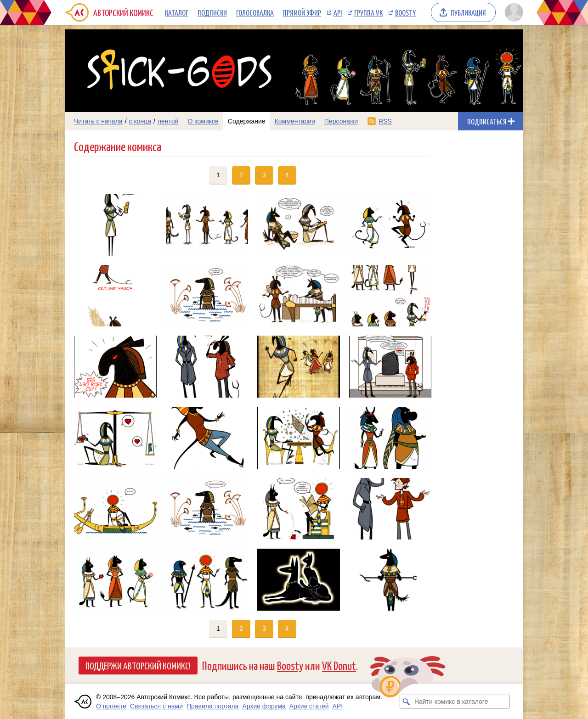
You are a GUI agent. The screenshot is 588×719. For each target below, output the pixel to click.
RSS (385, 121)
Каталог (177, 12)
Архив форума (264, 706)
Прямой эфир (302, 12)
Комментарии (295, 121)
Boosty (405, 12)
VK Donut (339, 665)
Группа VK (368, 12)
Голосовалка (255, 12)
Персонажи (341, 121)
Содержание (247, 121)
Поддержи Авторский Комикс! (138, 665)
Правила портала (213, 706)
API (338, 12)
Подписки (212, 12)
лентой (168, 121)
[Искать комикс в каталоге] (407, 702)
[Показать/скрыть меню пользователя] (512, 12)
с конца (140, 121)
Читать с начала (98, 121)
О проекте (111, 706)
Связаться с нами (156, 706)
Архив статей (309, 706)
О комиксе (203, 121)
